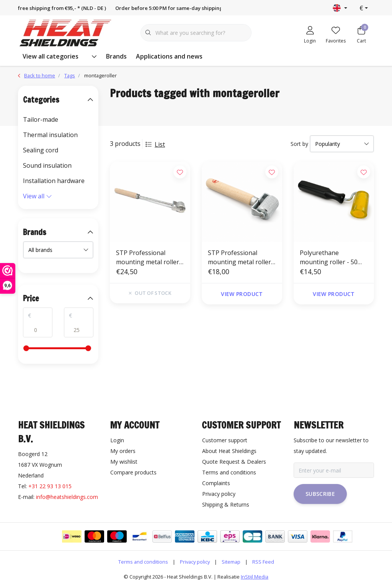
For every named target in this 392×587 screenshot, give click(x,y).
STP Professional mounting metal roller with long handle (148, 258)
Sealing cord (41, 150)
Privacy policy (195, 562)
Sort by (299, 144)
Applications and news (169, 56)
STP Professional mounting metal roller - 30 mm (241, 258)
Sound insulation (47, 165)
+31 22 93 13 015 (50, 486)
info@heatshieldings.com (67, 497)
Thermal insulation (50, 135)
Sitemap (231, 562)
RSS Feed (263, 562)
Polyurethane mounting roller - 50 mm (329, 258)
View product (242, 294)
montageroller (100, 75)
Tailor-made (41, 119)
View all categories (60, 56)
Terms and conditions (143, 562)
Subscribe (320, 494)
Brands (116, 56)
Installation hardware (54, 181)
